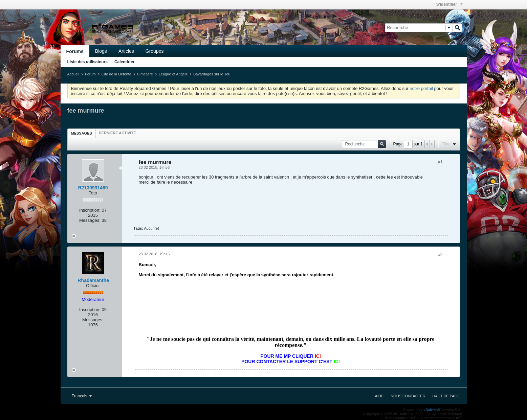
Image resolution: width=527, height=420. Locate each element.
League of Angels (173, 74)
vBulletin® (432, 410)
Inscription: (90, 210)
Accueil (73, 74)
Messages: (90, 220)
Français (82, 396)
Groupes (155, 51)
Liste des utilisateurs (87, 62)
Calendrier (124, 62)
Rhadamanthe (94, 280)
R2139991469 (93, 188)
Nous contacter (408, 396)
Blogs (101, 51)
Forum (90, 74)
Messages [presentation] (82, 133)
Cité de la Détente (116, 74)
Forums (75, 51)
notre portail (421, 88)
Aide (379, 396)
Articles (126, 51)
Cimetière (145, 74)
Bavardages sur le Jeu (212, 74)
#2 (440, 255)
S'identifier (449, 4)
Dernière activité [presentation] (117, 133)
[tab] (82, 133)
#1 (440, 162)
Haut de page (446, 396)
